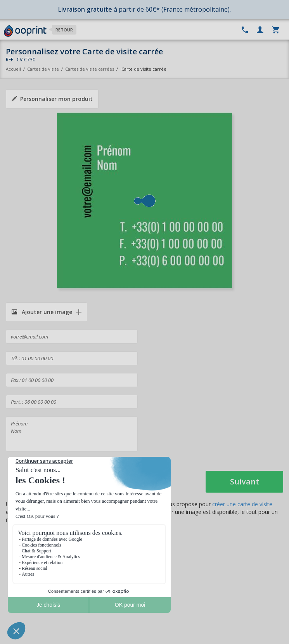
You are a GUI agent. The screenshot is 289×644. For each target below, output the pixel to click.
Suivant (245, 482)
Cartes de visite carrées (90, 69)
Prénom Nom (72, 434)
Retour (64, 30)
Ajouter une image (42, 312)
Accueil (13, 69)
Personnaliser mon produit (52, 99)
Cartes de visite (43, 69)
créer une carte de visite (242, 504)
